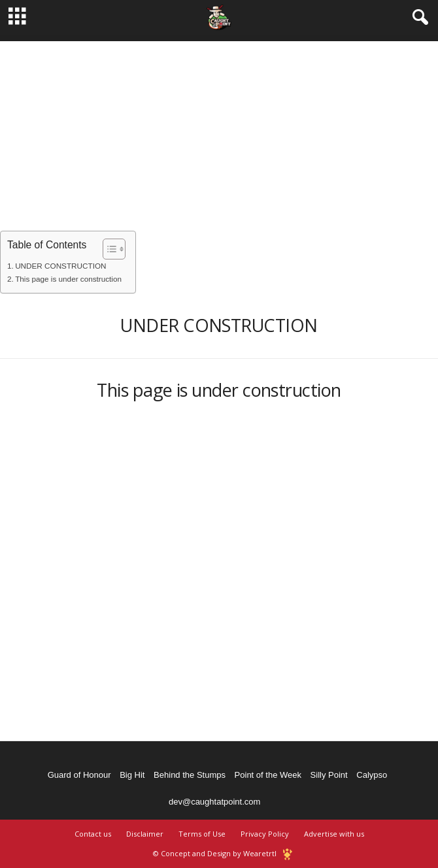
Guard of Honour (79, 775)
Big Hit (132, 775)
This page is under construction (68, 279)
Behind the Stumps (190, 775)
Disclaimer (145, 834)
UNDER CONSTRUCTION (60, 266)
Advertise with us (334, 834)
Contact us (93, 834)
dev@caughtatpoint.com (214, 802)
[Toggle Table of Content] (108, 249)
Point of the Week (268, 775)
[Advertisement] (219, 133)
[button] (418, 18)
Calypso (372, 775)
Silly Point (329, 775)
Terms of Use (202, 834)
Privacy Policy (265, 834)
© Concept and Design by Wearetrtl (215, 853)
